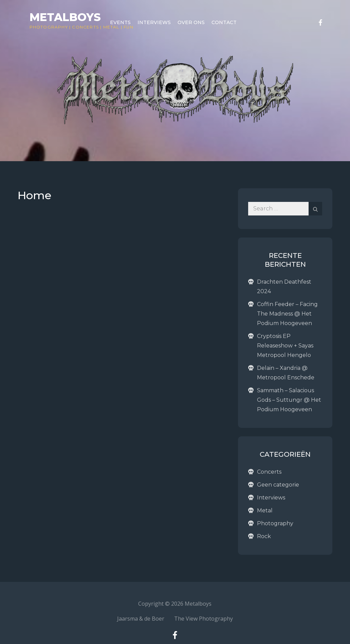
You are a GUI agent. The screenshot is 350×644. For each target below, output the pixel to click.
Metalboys (65, 17)
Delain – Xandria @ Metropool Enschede (286, 373)
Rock (264, 536)
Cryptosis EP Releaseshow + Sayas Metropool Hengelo (285, 346)
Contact (224, 22)
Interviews (154, 22)
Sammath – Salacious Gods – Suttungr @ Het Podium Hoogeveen (289, 400)
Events (120, 22)
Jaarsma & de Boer (141, 619)
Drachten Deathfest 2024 (284, 287)
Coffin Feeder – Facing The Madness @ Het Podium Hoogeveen (287, 314)
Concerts (85, 27)
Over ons (191, 22)
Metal (265, 510)
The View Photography (204, 619)
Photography (49, 27)
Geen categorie (278, 485)
